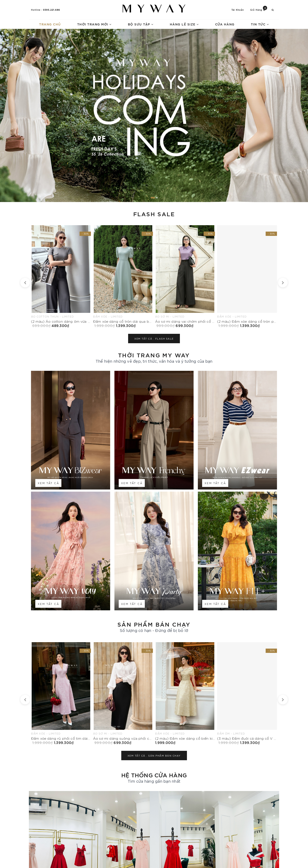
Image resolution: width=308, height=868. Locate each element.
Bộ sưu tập (141, 24)
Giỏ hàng (259, 10)
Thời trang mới (94, 24)
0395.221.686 (52, 10)
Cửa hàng (225, 24)
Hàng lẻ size (184, 24)
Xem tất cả (48, 483)
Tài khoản (238, 10)
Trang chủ (50, 24)
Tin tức (260, 24)
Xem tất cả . (154, 339)
